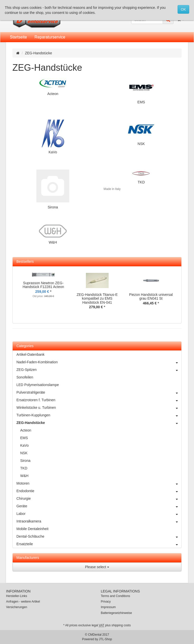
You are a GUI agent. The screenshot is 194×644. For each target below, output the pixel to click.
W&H (53, 242)
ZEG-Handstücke (99, 423)
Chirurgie (99, 498)
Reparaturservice (50, 37)
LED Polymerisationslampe (38, 385)
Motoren (99, 483)
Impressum (108, 607)
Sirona (53, 207)
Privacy (106, 602)
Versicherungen (17, 607)
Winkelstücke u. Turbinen (99, 408)
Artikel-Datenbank (30, 354)
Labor (99, 514)
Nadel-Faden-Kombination (99, 362)
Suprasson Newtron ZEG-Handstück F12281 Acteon (43, 285)
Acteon (53, 94)
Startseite (18, 37)
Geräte (99, 506)
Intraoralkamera (99, 521)
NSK (141, 144)
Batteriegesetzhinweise (116, 613)
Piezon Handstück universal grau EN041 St (151, 296)
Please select (97, 567)
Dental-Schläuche (99, 536)
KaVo (53, 152)
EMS (141, 102)
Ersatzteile (99, 544)
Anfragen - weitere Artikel (23, 602)
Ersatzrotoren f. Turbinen (99, 400)
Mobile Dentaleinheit (32, 529)
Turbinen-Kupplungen (99, 415)
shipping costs (121, 625)
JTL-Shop (105, 639)
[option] (43, 289)
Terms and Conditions (115, 596)
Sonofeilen (25, 377)
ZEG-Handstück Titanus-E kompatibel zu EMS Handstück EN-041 (97, 299)
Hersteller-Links (17, 596)
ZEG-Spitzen (99, 370)
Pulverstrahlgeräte (99, 392)
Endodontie (99, 491)
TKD (141, 182)
